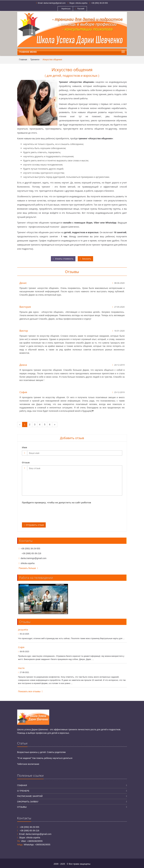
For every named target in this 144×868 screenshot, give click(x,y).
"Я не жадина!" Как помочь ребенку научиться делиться (45, 758)
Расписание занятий (30, 796)
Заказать (85, 259)
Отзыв (26, 462)
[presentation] (45, 511)
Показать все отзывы (30, 691)
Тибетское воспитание (28, 764)
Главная (23, 60)
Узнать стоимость (63, 259)
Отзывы (22, 807)
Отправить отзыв (34, 525)
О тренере (23, 791)
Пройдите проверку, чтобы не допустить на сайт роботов (57, 502)
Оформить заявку (28, 802)
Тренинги (35, 60)
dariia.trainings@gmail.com (54, 3)
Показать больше (28, 568)
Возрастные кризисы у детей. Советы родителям (41, 752)
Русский (80, 9)
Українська (65, 9)
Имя (25, 447)
